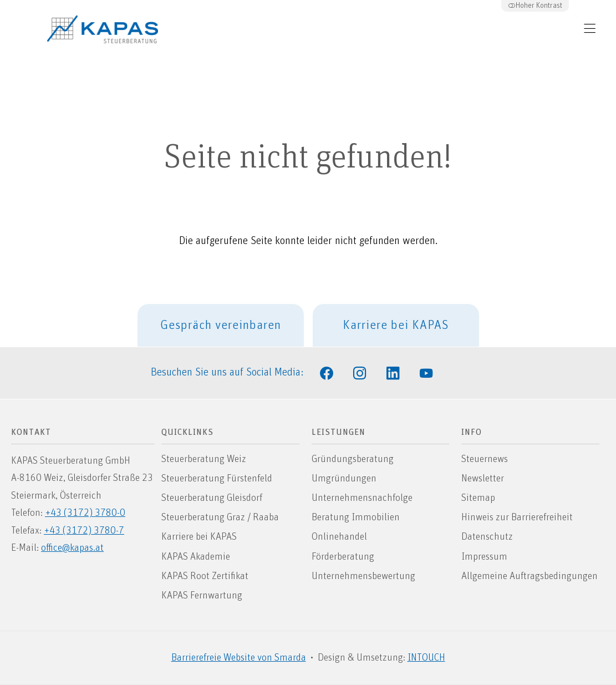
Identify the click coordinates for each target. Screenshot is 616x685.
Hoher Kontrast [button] (535, 6)
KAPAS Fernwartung (202, 596)
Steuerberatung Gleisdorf (212, 498)
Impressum (484, 557)
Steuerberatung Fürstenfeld (217, 479)
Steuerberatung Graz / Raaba (220, 517)
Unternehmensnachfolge (362, 498)
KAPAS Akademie (196, 557)
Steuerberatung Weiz (204, 459)
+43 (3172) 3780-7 (84, 531)
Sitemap (478, 498)
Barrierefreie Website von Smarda (239, 658)
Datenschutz (487, 537)
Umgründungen (344, 479)
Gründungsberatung (353, 459)
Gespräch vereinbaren (221, 325)
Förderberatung (343, 557)
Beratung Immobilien (356, 517)
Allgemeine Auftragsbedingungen (530, 576)
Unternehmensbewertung (363, 576)
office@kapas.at (72, 548)
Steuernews (485, 459)
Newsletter (483, 479)
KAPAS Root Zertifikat (205, 576)
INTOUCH (426, 658)
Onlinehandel (339, 537)
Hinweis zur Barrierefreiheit (517, 517)
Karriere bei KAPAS (396, 325)
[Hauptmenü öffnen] (590, 29)
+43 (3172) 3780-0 (85, 513)
